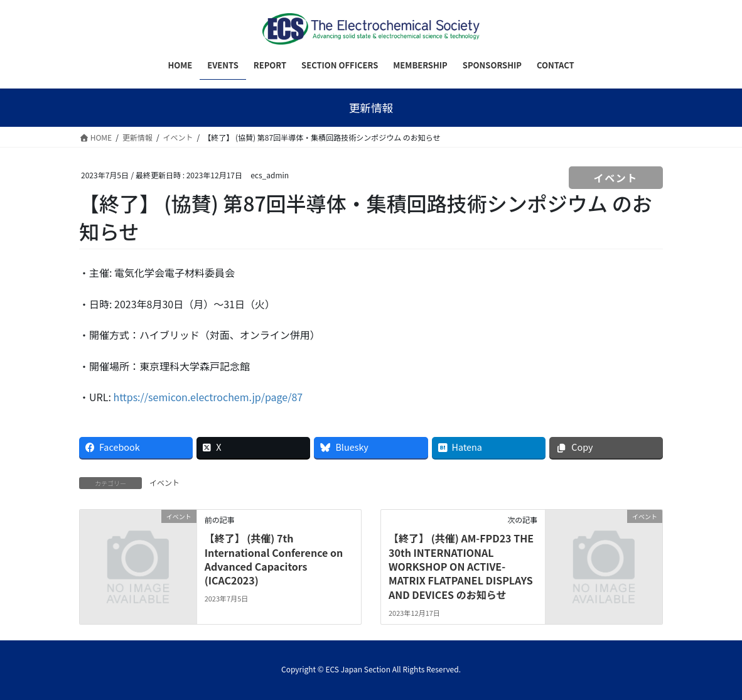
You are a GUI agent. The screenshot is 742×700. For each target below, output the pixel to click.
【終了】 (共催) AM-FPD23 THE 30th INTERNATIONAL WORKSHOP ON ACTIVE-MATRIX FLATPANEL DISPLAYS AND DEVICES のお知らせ (461, 566)
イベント (616, 178)
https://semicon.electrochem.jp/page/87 (208, 397)
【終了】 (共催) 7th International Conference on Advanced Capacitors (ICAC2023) (274, 559)
